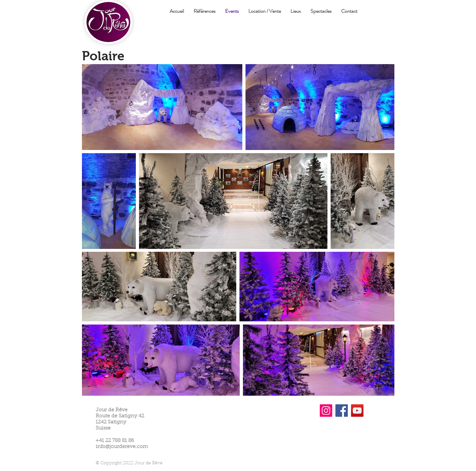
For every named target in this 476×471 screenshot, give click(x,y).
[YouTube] (357, 411)
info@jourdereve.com (122, 447)
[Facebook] (342, 411)
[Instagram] (326, 411)
